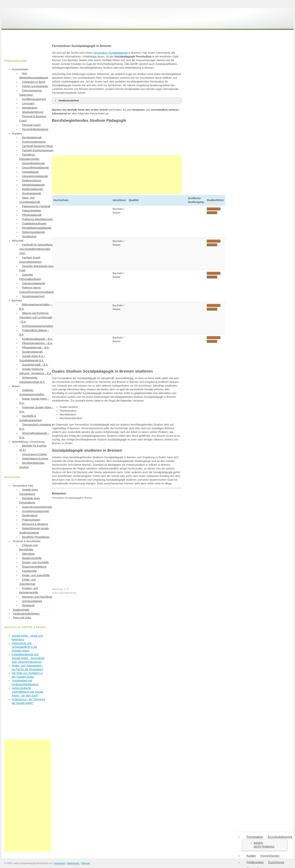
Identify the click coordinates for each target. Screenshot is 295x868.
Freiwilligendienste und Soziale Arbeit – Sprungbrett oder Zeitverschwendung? (28, 658)
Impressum (59, 863)
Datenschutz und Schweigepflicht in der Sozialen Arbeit (24, 647)
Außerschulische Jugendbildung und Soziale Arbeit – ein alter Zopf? (27, 692)
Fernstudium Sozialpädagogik (110, 53)
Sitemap (86, 863)
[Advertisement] (117, 175)
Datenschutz (73, 863)
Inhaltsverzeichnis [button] (66, 101)
